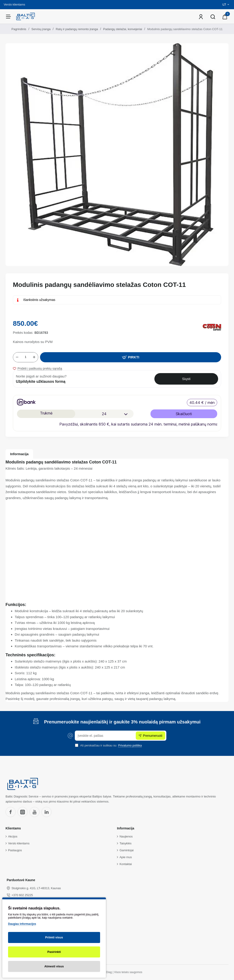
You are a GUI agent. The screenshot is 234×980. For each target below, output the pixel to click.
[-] (17, 357)
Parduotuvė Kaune (21, 880)
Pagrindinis (19, 29)
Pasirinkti (54, 952)
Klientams (13, 828)
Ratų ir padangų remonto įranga (77, 29)
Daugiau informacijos (22, 924)
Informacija (19, 454)
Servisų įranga (41, 29)
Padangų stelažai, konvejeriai (123, 29)
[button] (131, 357)
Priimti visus (54, 937)
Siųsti (186, 379)
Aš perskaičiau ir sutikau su (109, 745)
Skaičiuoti (184, 414)
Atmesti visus (54, 966)
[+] (34, 357)
